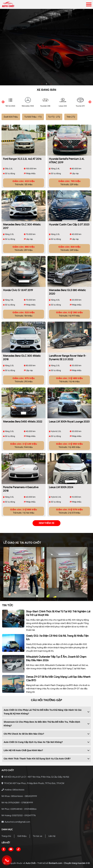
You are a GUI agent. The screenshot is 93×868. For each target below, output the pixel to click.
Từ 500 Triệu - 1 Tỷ (33, 117)
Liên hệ (52, 836)
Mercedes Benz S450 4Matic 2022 (23, 422)
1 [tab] (42, 84)
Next (90, 102)
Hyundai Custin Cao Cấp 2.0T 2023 (69, 225)
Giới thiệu (22, 836)
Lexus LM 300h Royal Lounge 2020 (69, 422)
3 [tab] (51, 84)
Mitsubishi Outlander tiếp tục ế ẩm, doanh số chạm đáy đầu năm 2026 (56, 659)
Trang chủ (6, 836)
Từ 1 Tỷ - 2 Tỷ (54, 117)
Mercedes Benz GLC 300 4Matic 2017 (22, 226)
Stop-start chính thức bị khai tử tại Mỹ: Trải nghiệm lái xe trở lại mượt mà (58, 613)
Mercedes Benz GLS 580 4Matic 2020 (67, 292)
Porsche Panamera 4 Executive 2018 (21, 489)
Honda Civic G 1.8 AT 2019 (18, 290)
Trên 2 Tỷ (71, 117)
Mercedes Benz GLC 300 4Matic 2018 (22, 358)
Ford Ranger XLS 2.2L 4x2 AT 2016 (22, 159)
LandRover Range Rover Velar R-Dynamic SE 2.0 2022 (68, 358)
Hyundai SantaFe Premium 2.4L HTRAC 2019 (67, 161)
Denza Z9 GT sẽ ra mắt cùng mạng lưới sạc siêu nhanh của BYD (58, 679)
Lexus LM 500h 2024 (61, 487)
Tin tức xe (38, 836)
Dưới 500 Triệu (11, 117)
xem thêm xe (46, 523)
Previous (3, 102)
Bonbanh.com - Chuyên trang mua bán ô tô (69, 863)
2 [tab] (46, 84)
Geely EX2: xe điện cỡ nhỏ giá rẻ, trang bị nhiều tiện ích (57, 638)
